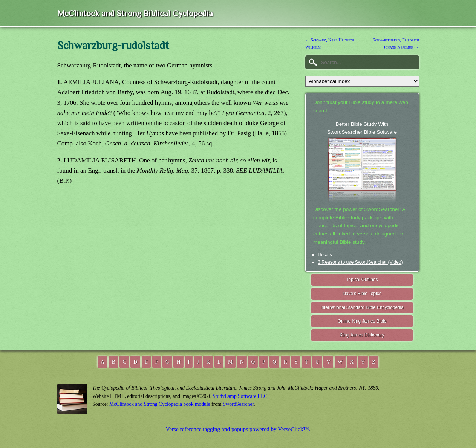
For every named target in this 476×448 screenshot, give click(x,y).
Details (325, 255)
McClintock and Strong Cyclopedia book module (160, 404)
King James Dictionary (362, 335)
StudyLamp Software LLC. (240, 396)
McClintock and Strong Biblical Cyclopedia (135, 13)
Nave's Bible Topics (362, 294)
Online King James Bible (362, 321)
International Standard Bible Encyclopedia (362, 307)
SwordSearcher (238, 404)
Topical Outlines (362, 280)
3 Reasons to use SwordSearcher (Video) (360, 262)
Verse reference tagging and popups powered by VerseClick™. (238, 429)
